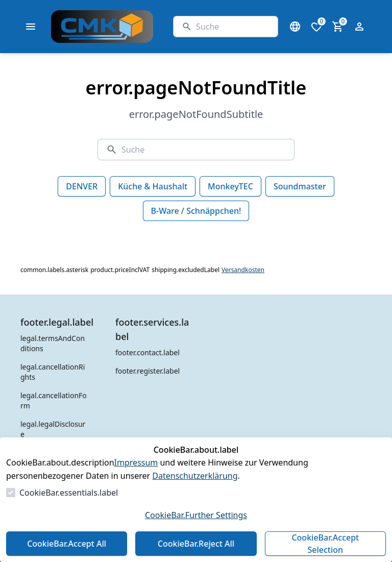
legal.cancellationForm (54, 400)
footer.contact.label (148, 352)
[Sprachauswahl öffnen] (295, 27)
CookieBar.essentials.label (69, 493)
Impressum (136, 462)
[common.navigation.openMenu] (31, 27)
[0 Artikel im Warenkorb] (338, 27)
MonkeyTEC (230, 186)
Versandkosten (243, 270)
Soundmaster (300, 186)
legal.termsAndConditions (53, 343)
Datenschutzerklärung (195, 476)
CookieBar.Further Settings (196, 515)
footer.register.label (148, 371)
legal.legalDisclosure (53, 429)
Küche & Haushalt (153, 186)
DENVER (82, 186)
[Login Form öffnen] (359, 27)
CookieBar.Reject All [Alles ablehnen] (196, 544)
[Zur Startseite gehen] (128, 27)
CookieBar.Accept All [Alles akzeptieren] (67, 544)
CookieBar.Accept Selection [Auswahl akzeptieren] (325, 544)
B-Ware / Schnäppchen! (196, 211)
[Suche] (233, 27)
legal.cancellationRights (53, 372)
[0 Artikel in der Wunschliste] (316, 27)
